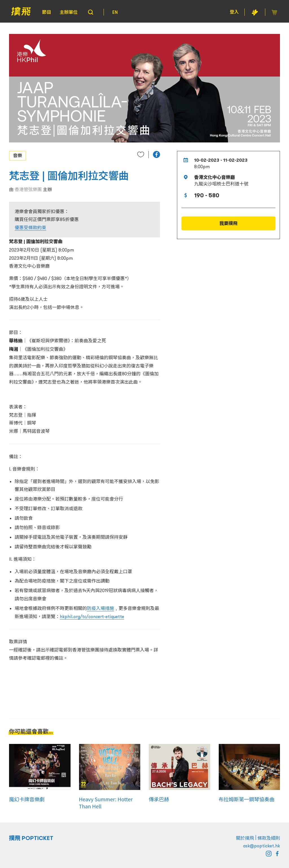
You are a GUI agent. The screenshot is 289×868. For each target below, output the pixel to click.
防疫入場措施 (100, 608)
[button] (156, 154)
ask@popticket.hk (261, 846)
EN (115, 12)
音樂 (17, 155)
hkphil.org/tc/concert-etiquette (92, 616)
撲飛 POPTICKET (31, 838)
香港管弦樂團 (28, 189)
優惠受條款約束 (30, 228)
